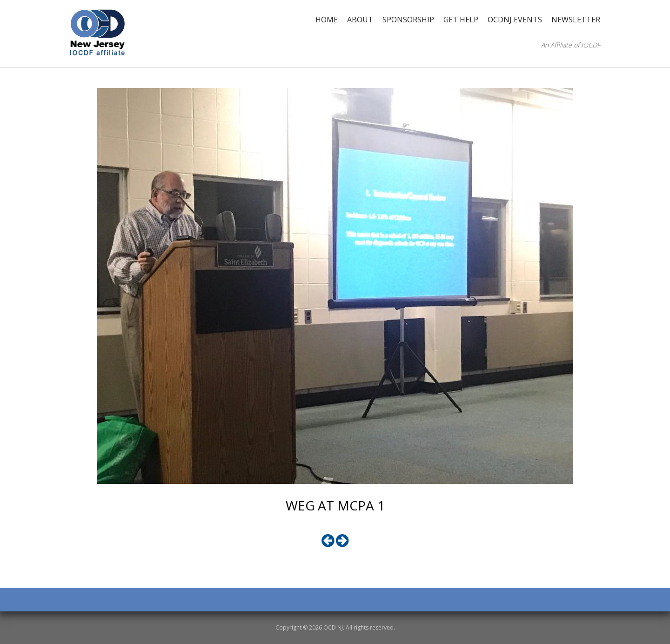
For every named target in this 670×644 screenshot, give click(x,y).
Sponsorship (408, 20)
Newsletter (576, 20)
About (360, 20)
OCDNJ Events (515, 20)
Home (327, 20)
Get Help (461, 20)
